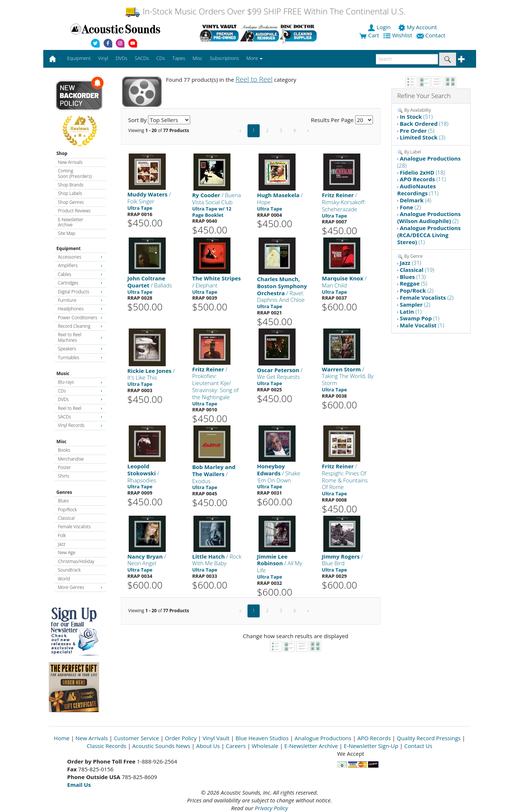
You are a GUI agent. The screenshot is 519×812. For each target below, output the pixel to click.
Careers (236, 746)
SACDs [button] (142, 58)
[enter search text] (407, 59)
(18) (424, 124)
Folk (62, 535)
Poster (65, 467)
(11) (423, 179)
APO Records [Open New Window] (374, 738)
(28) (429, 162)
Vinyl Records (80, 425)
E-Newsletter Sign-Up (371, 746)
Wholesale (265, 746)
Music (63, 373)
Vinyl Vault (216, 738)
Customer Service (137, 738)
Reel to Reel (80, 408)
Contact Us (418, 746)
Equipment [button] (79, 58)
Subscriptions (224, 58)
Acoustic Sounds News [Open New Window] (161, 746)
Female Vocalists (75, 527)
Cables (80, 274)
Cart (369, 35)
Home (62, 738)
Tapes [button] (179, 58)
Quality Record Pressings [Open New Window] (429, 738)
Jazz (62, 544)
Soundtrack (69, 570)
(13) (413, 277)
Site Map (67, 233)
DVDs (80, 399)
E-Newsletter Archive (71, 222)
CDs (80, 391)
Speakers (80, 349)
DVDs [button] (121, 58)
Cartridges (80, 283)
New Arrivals (70, 162)
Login (380, 27)
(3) (423, 137)
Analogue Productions (323, 738)
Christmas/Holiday (76, 561)
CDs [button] (161, 58)
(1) (429, 235)
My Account (418, 27)
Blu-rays (80, 382)
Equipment (69, 248)
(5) (417, 131)
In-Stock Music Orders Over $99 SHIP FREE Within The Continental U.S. (265, 11)
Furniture (80, 300)
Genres (64, 492)
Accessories (80, 257)
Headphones (80, 309)
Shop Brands (71, 185)
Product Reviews (75, 211)
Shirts (64, 476)
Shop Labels (70, 193)
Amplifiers (80, 265)
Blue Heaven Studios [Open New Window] (262, 738)
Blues (64, 501)
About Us (208, 746)
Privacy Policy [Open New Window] (271, 808)
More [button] (255, 58)
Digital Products (80, 292)
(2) (410, 207)
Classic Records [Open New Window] (106, 746)
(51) (416, 117)
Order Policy (181, 738)
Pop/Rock (68, 510)
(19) (417, 270)
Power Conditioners (80, 318)
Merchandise (71, 459)
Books (64, 450)
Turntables (80, 358)
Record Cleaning (80, 326)
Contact (432, 35)
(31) (411, 263)
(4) (416, 200)
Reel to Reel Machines (80, 337)
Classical (66, 518)
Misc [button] (197, 58)
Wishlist (398, 35)
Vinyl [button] (103, 58)
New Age (67, 552)
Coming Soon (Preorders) (75, 173)
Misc (62, 442)
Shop (62, 153)
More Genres (80, 587)
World (64, 579)
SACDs (80, 417)
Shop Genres (71, 202)
